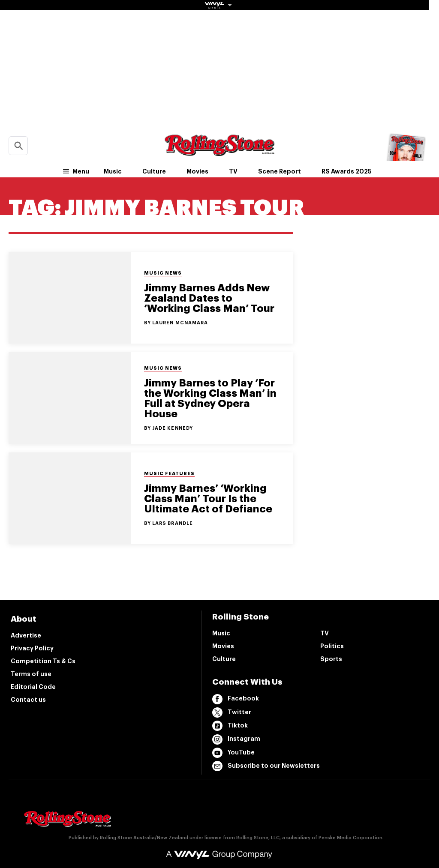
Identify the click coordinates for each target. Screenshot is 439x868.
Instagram (236, 739)
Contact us (28, 700)
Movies (197, 171)
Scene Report (280, 171)
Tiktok (230, 726)
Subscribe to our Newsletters (266, 766)
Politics (332, 646)
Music (113, 171)
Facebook (236, 699)
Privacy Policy (32, 648)
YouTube (233, 753)
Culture (154, 171)
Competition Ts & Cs (43, 661)
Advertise (26, 635)
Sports (331, 659)
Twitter (232, 712)
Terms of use (31, 674)
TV (233, 171)
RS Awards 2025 (347, 171)
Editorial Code (33, 687)
